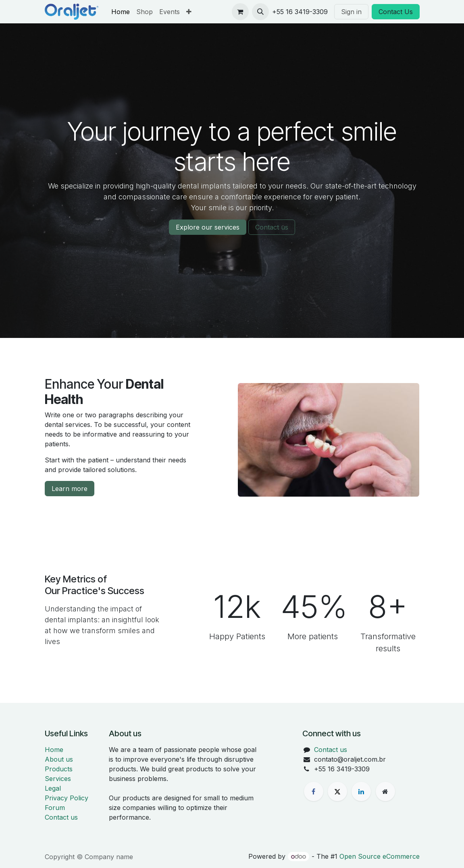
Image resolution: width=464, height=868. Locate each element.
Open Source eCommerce (380, 856)
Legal (53, 788)
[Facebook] (314, 791)
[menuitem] (121, 12)
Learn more (70, 489)
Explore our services (208, 227)
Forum (55, 808)
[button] (260, 12)
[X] (337, 791)
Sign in (351, 12)
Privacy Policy (67, 798)
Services (58, 779)
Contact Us (396, 12)
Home (54, 750)
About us (59, 759)
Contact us (272, 227)
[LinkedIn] (361, 791)
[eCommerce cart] (240, 12)
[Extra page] (385, 791)
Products (59, 769)
